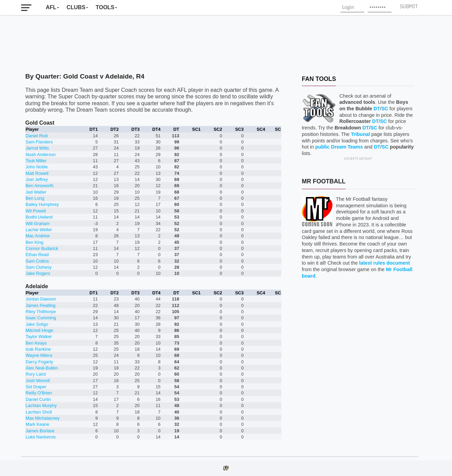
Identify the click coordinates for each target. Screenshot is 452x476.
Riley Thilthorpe (41, 312)
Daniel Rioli (37, 136)
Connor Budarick (42, 248)
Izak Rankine (38, 349)
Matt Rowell (37, 173)
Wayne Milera (39, 355)
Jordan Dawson (41, 299)
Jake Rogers (38, 273)
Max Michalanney (43, 418)
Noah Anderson (41, 155)
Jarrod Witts (37, 148)
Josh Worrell (38, 381)
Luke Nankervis (41, 437)
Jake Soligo (37, 324)
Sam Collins (37, 261)
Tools (105, 7)
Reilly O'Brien (39, 393)
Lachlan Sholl (39, 412)
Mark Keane (37, 424)
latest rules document (385, 263)
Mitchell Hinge (39, 330)
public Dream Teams (339, 147)
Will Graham (38, 223)
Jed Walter (36, 192)
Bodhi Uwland (39, 217)
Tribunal (361, 134)
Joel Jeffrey (37, 179)
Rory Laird (36, 374)
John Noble (37, 167)
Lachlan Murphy (41, 405)
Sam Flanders (39, 142)
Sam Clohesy (39, 267)
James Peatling (41, 305)
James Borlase (40, 431)
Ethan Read (37, 255)
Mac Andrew (38, 236)
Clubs (76, 7)
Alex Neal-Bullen (42, 368)
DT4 (156, 129)
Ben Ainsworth (40, 186)
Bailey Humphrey (42, 204)
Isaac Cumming (41, 318)
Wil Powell (36, 211)
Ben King (34, 242)
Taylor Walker (39, 337)
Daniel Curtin (38, 399)
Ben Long (35, 198)
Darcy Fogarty (39, 362)
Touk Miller (36, 161)
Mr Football (324, 181)
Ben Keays (36, 343)
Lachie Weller (39, 230)
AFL (51, 7)
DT (377, 109)
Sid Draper (36, 387)
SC (385, 109)
